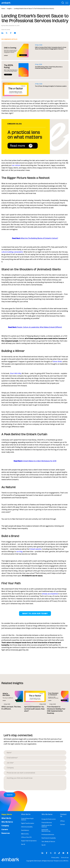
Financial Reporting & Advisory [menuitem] (27, 819)
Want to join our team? (35, 613)
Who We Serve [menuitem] (7, 822)
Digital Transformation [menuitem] (28, 823)
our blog (19, 552)
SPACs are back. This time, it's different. (11, 708)
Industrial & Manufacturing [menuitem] (46, 830)
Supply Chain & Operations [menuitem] (29, 841)
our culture (16, 165)
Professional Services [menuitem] (48, 835)
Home (3, 9)
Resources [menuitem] (6, 833)
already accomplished (50, 594)
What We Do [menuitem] (6, 818)
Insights (9, 9)
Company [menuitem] (5, 826)
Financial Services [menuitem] (47, 823)
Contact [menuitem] (63, 825)
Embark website (36, 549)
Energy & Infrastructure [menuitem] (49, 819)
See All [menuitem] (23, 844)
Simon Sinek (57, 362)
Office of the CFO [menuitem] (26, 837)
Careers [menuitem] (5, 830)
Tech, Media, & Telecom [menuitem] (48, 842)
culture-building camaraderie (12, 252)
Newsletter (27, 704)
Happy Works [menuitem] (7, 814)
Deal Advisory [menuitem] (25, 830)
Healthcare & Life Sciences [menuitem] (47, 826)
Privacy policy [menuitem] (55, 858)
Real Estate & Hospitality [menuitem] (49, 838)
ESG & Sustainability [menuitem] (27, 827)
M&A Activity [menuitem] (25, 834)
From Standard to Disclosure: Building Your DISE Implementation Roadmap (56, 710)
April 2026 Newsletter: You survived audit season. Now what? (34, 709)
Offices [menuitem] (62, 821)
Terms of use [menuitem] (65, 858)
